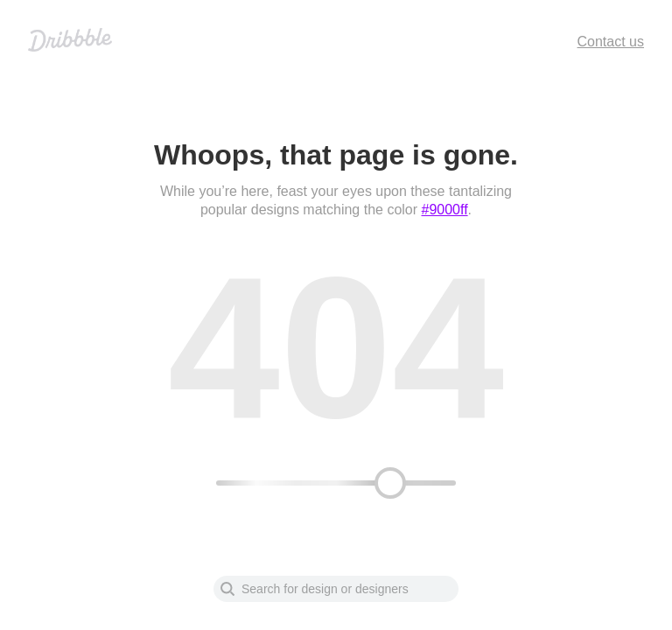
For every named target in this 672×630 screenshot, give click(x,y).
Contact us (611, 42)
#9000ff (445, 210)
